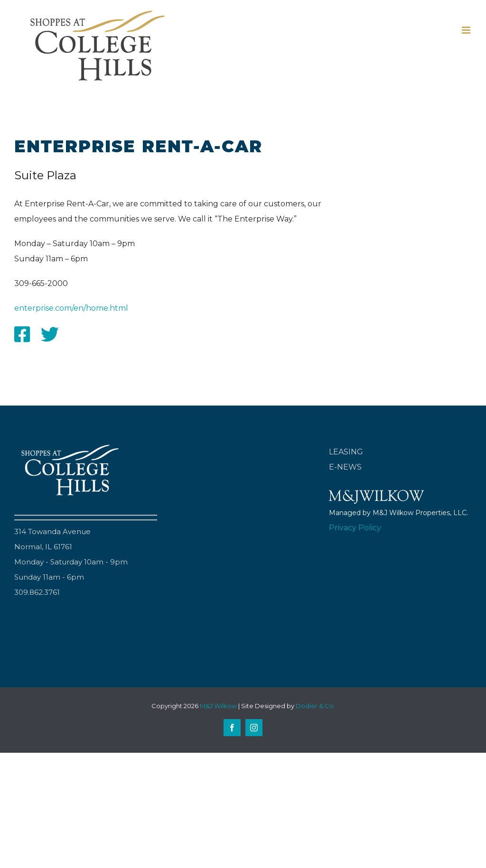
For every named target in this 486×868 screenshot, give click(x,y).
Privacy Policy (355, 528)
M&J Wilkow (218, 706)
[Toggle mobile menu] (467, 30)
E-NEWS (345, 467)
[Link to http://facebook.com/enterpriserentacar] (22, 334)
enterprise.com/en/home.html (71, 308)
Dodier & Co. (315, 706)
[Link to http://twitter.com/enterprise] (50, 334)
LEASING (346, 452)
